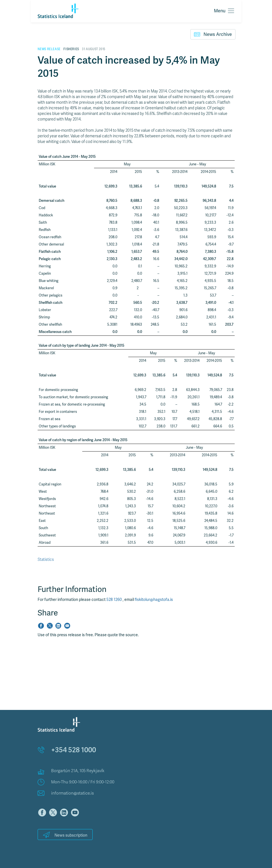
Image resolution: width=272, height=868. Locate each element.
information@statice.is (72, 793)
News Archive (213, 34)
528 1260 (115, 600)
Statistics (46, 560)
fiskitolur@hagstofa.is (154, 600)
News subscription (65, 835)
